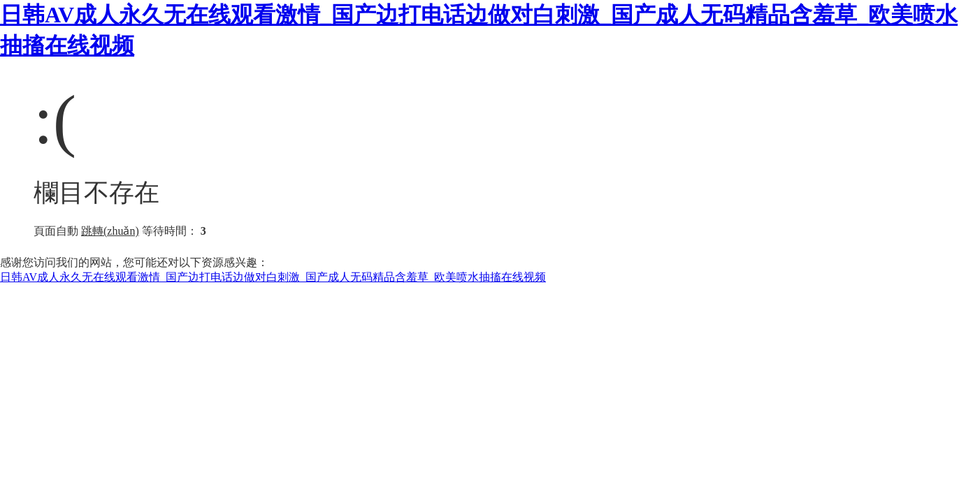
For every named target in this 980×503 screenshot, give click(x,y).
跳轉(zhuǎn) (110, 231)
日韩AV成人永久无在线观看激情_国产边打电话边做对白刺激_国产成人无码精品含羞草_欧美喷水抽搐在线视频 (273, 277)
